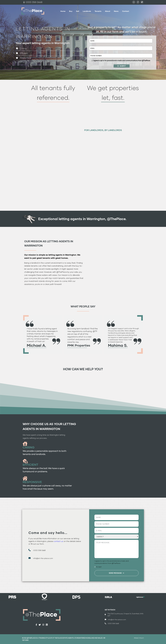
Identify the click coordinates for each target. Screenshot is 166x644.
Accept (99, 567)
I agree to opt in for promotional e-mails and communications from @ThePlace (122, 60)
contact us (58, 541)
